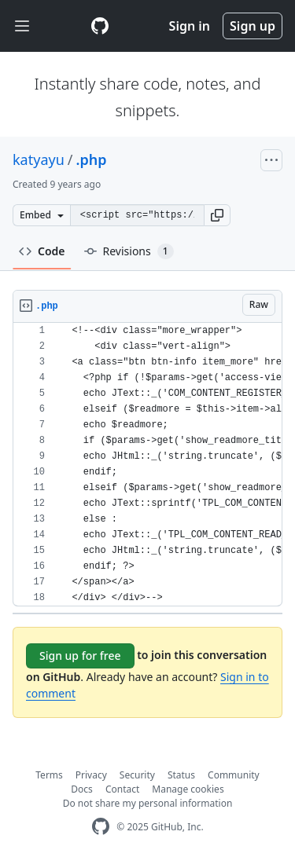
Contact (122, 789)
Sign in (190, 26)
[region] (147, 465)
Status (181, 775)
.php (92, 159)
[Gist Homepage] (100, 26)
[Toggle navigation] (22, 26)
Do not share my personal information (148, 803)
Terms (49, 775)
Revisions (129, 251)
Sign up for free (80, 656)
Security (137, 775)
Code (42, 251)
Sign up (253, 26)
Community (234, 775)
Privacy (91, 775)
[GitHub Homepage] (101, 827)
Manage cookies (188, 789)
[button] (217, 215)
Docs (82, 789)
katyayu (39, 159)
